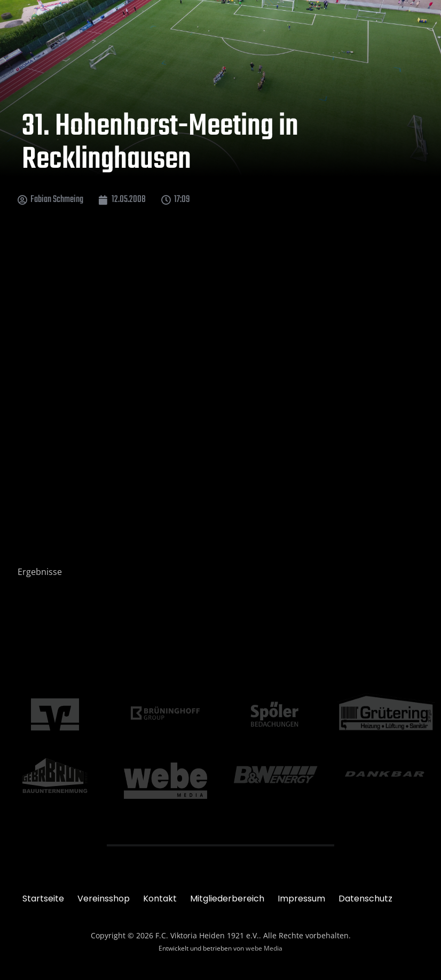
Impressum (301, 899)
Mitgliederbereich (227, 899)
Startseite (43, 899)
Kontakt (160, 899)
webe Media (264, 948)
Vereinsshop (104, 899)
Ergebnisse (40, 572)
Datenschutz (365, 899)
